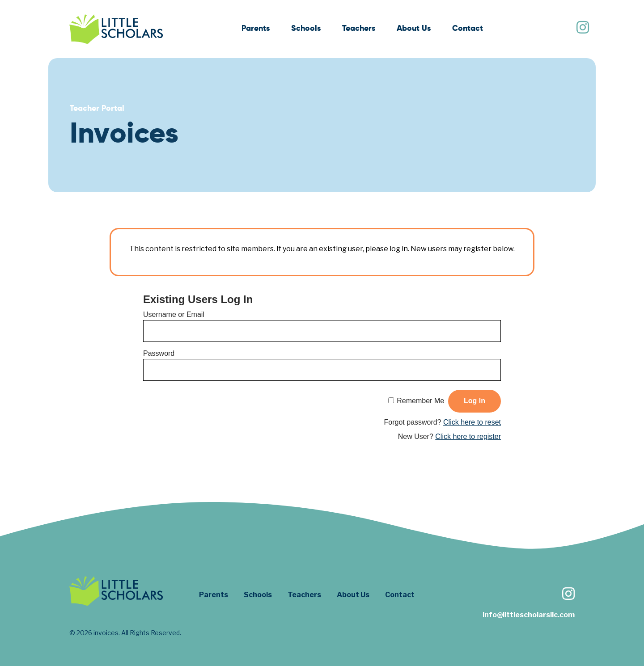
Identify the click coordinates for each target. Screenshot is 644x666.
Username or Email (174, 314)
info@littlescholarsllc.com (529, 615)
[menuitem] (256, 29)
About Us (414, 28)
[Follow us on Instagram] (582, 28)
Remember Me (420, 401)
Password (159, 353)
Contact (468, 28)
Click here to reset (472, 422)
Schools (306, 28)
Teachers (359, 28)
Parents (256, 28)
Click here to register (468, 436)
